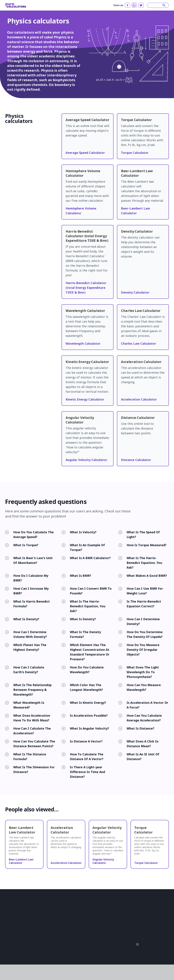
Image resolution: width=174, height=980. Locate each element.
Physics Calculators (57, 932)
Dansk (120, 930)
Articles (9, 929)
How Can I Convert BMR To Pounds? (87, 591)
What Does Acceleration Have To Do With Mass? (28, 718)
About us (10, 924)
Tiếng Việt (155, 930)
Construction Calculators (60, 911)
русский (156, 906)
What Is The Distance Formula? (26, 757)
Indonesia (123, 915)
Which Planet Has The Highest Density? (26, 647)
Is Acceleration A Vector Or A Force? (143, 705)
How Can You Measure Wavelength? (140, 687)
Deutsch (141, 911)
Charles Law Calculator (139, 343)
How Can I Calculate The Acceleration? (28, 731)
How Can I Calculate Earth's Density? (25, 670)
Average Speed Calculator (85, 153)
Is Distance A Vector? (82, 741)
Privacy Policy (12, 960)
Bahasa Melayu (125, 925)
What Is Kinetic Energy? (84, 703)
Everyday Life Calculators (92, 923)
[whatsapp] (134, 5)
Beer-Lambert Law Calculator (21, 861)
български (123, 920)
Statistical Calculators (58, 942)
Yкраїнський (124, 949)
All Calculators (87, 947)
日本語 (152, 911)
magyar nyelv (134, 944)
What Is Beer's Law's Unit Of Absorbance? (29, 560)
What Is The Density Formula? (81, 634)
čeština (121, 944)
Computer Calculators (58, 937)
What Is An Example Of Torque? (83, 547)
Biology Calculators (57, 906)
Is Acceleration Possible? (85, 715)
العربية (120, 911)
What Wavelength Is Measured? (25, 705)
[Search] (156, 5)
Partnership (11, 938)
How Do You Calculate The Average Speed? (29, 534)
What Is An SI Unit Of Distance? (139, 757)
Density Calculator (135, 292)
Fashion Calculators (89, 937)
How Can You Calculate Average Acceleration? (140, 718)
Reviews (9, 934)
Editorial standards (15, 943)
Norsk (159, 925)
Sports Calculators (89, 932)
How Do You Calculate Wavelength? (83, 670)
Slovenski (153, 934)
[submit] (164, 5)
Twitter (9, 953)
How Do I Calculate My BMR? (27, 578)
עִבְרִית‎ (156, 939)
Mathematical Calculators (60, 928)
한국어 (121, 934)
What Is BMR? (76, 576)
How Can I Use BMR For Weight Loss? (141, 591)
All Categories (87, 942)
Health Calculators (56, 923)
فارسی (135, 939)
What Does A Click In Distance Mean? (138, 744)
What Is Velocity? (79, 532)
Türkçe (161, 911)
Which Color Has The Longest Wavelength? (82, 687)
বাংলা (156, 944)
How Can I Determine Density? (139, 621)
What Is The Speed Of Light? (139, 534)
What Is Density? (22, 619)
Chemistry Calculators (90, 906)
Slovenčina (147, 915)
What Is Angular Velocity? (85, 728)
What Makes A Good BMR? (143, 576)
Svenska (140, 925)
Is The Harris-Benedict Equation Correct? (140, 604)
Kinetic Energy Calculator (85, 399)
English (121, 906)
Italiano (157, 920)
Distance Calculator (136, 460)
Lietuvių (146, 920)
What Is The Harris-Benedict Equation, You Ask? (140, 563)
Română (135, 915)
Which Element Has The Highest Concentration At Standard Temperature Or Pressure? (86, 652)
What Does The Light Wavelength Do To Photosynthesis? (139, 672)
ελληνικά (146, 939)
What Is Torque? (22, 545)
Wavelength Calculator (83, 343)
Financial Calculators (58, 915)
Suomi (150, 925)
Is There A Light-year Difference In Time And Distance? (83, 772)
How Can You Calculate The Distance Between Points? (30, 744)
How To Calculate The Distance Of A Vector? (83, 757)
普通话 (147, 944)
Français (130, 911)
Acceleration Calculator (139, 399)
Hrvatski (135, 920)
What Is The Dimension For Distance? (30, 769)
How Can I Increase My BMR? (27, 591)
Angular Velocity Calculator (86, 460)
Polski (144, 930)
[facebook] (127, 5)
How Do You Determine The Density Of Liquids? (141, 634)
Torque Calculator (135, 153)
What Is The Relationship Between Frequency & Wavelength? (28, 690)
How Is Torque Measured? (142, 545)
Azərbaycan (123, 939)
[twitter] (141, 5)
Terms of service (28, 960)
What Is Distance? (136, 728)
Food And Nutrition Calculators (89, 917)
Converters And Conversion (94, 911)
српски (141, 934)
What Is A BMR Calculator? (86, 558)
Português (133, 906)
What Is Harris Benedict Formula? (27, 604)
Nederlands (132, 930)
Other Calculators (88, 928)
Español (145, 906)
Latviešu (131, 934)
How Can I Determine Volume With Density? (26, 634)
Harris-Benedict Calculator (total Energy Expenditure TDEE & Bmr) (86, 288)
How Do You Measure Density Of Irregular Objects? (139, 650)
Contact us (10, 948)
